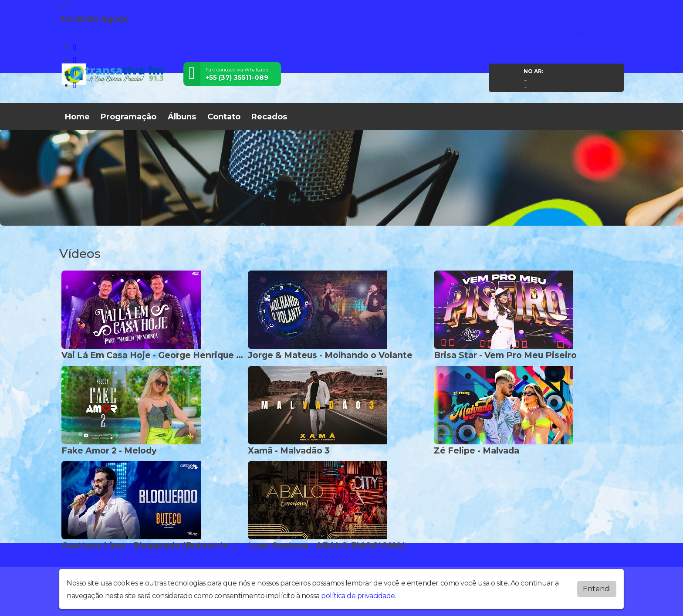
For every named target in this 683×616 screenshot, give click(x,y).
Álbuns (182, 117)
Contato (224, 117)
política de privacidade (358, 596)
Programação (128, 117)
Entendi (597, 589)
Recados (269, 117)
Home (77, 117)
